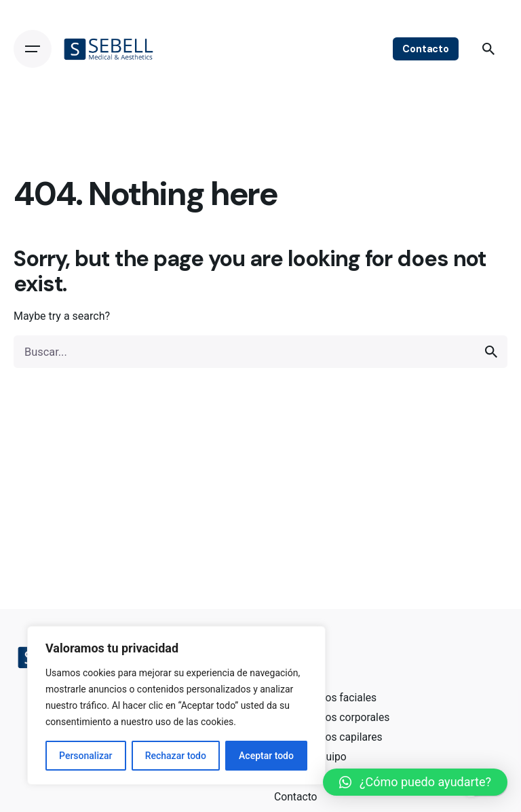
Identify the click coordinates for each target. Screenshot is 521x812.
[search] (491, 352)
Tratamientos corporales (332, 717)
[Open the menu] (33, 49)
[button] (415, 782)
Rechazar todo (176, 756)
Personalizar (85, 756)
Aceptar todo (266, 756)
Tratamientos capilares (328, 737)
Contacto (426, 49)
